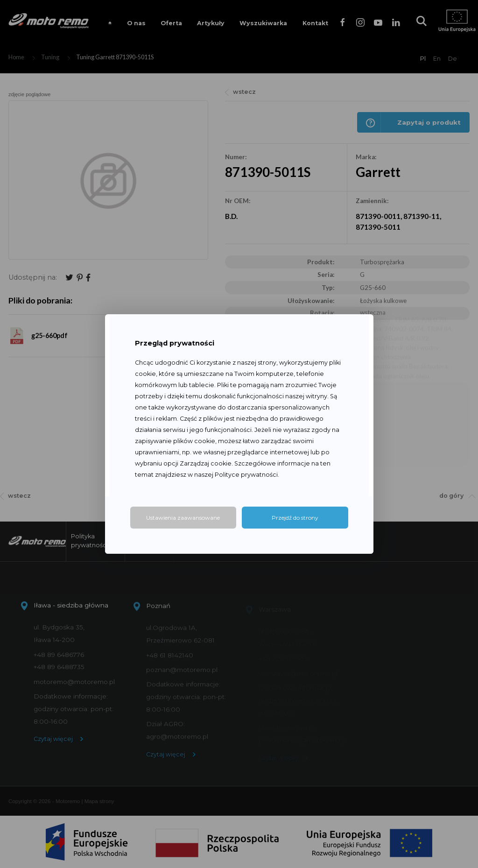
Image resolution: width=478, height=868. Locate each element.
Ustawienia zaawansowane (183, 518)
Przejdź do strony (295, 518)
